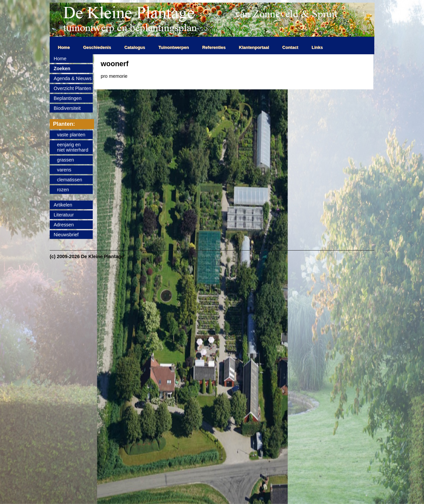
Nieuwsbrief (66, 235)
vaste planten (71, 135)
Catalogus (135, 47)
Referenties (214, 47)
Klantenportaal (254, 47)
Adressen (64, 225)
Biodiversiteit (67, 108)
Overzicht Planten (73, 88)
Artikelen (63, 205)
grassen (65, 160)
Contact (291, 47)
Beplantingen (68, 98)
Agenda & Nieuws (73, 78)
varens (64, 170)
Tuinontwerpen (174, 47)
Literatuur (64, 215)
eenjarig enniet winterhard (73, 147)
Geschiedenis (97, 47)
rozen (63, 190)
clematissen (70, 180)
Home (64, 47)
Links (317, 47)
